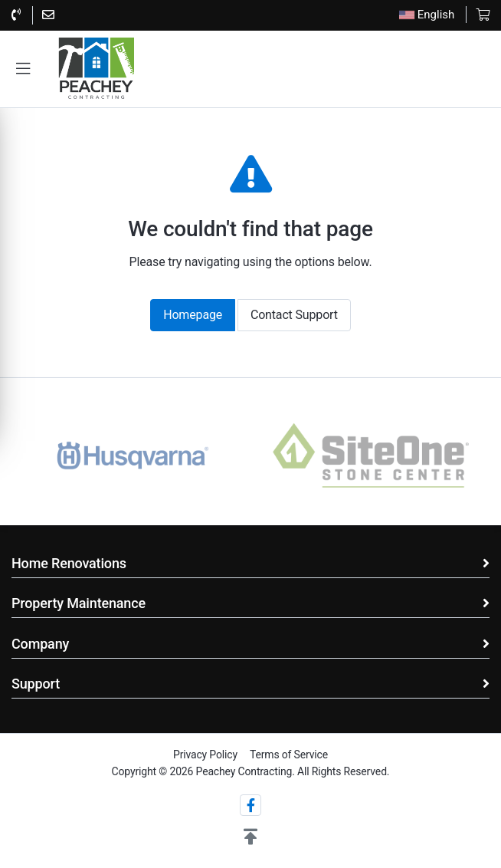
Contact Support (294, 315)
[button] (23, 69)
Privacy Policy (205, 755)
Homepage (193, 315)
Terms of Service (289, 755)
